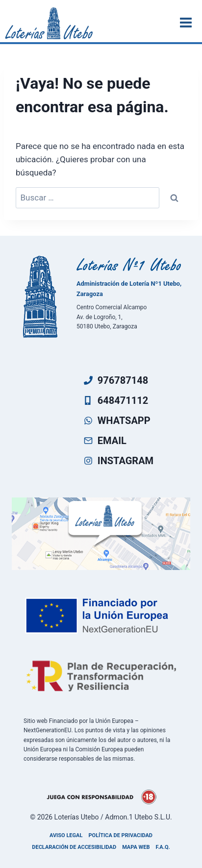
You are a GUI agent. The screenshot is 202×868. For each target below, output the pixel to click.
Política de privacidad (120, 835)
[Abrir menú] (187, 22)
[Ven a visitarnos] (101, 534)
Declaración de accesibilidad (74, 847)
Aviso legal (66, 835)
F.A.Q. (163, 847)
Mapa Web (136, 847)
